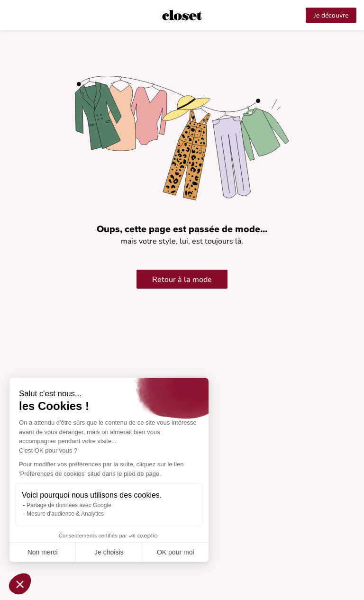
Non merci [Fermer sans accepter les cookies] (43, 552)
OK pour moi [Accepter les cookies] (176, 552)
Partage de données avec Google (69, 505)
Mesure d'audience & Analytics (65, 514)
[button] (20, 584)
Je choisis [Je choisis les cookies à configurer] (109, 552)
